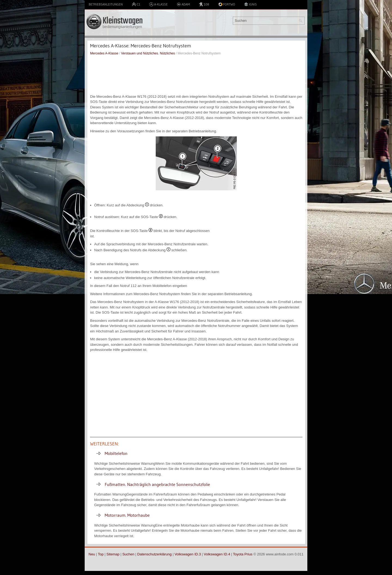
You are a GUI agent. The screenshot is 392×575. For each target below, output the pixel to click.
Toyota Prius (243, 554)
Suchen (128, 554)
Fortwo (227, 4)
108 (204, 4)
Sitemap (113, 554)
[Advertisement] (196, 75)
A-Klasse (158, 4)
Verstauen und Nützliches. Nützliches (148, 53)
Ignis (250, 4)
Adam (183, 4)
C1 (136, 4)
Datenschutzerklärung (154, 554)
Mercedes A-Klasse (104, 53)
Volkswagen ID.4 (217, 554)
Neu (92, 554)
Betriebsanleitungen (106, 4)
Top (101, 554)
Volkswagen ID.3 (188, 554)
